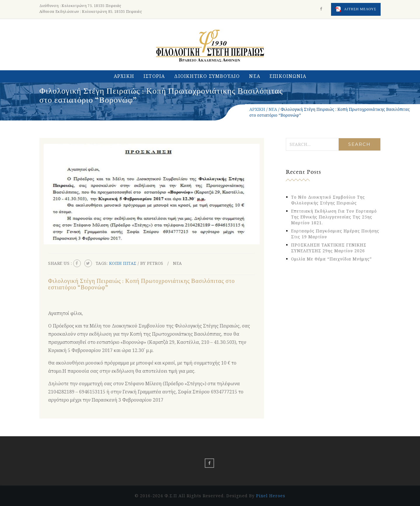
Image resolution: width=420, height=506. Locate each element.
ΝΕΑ (255, 76)
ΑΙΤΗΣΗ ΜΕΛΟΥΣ (356, 9)
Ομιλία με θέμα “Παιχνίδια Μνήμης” (331, 259)
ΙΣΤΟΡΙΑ (154, 76)
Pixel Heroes (271, 496)
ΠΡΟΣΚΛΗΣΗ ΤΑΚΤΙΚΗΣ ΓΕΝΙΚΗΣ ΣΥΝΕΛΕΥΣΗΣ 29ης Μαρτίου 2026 (329, 248)
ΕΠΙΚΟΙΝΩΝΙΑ (288, 76)
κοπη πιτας (123, 263)
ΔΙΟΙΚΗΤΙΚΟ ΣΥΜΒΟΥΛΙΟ (207, 76)
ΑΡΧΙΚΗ (124, 76)
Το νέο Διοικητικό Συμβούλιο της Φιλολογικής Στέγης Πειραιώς (328, 200)
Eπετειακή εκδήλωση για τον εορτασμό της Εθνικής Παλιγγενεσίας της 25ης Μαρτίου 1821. (334, 217)
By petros (152, 263)
